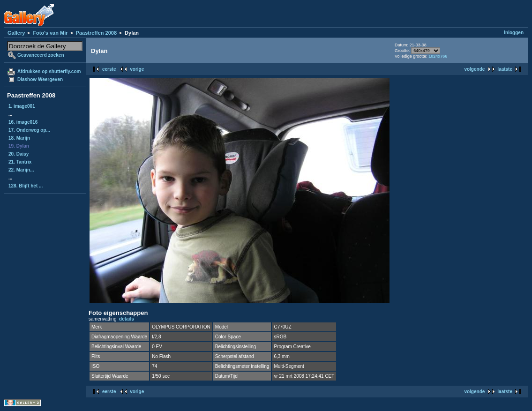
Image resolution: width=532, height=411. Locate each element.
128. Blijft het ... (26, 186)
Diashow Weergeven (40, 79)
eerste (109, 69)
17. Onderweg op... (29, 130)
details (127, 319)
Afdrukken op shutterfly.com (49, 71)
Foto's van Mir (50, 33)
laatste (505, 69)
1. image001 (22, 106)
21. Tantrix (20, 162)
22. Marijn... (21, 170)
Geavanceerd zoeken (41, 55)
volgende (474, 69)
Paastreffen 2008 (96, 33)
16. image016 (23, 122)
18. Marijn (19, 138)
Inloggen (514, 33)
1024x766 (438, 56)
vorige (137, 69)
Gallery (16, 33)
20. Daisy (19, 154)
